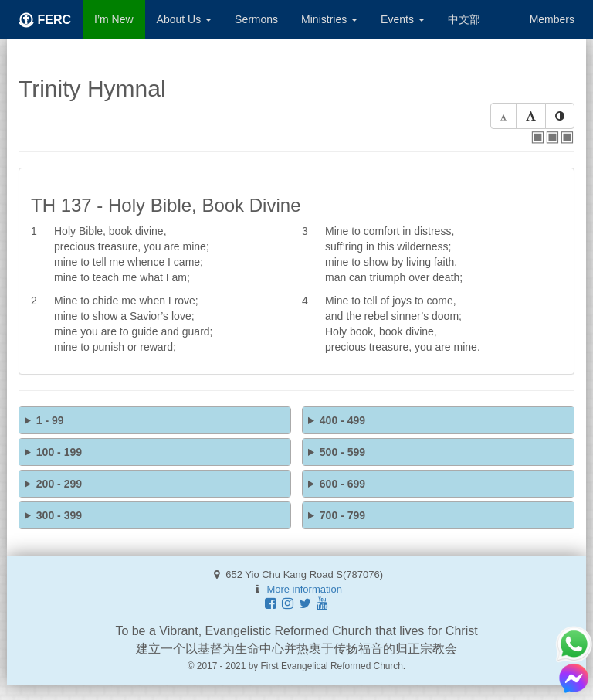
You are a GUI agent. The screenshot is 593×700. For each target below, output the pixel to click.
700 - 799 (342, 515)
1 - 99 (50, 420)
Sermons (256, 19)
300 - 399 (59, 515)
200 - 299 (59, 484)
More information (304, 589)
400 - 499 (342, 420)
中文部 (464, 19)
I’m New (114, 19)
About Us (184, 19)
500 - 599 (342, 452)
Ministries (329, 19)
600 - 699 (342, 484)
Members (552, 19)
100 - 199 (59, 452)
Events (403, 19)
